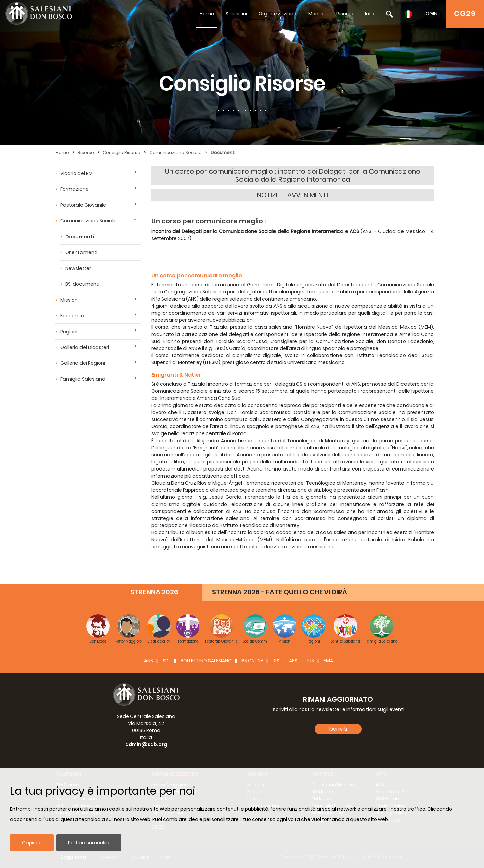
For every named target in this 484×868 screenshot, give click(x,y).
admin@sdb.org (146, 744)
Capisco (32, 843)
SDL (167, 661)
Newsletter (78, 268)
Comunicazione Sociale (175, 153)
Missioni (70, 300)
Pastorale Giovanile (83, 205)
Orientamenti (81, 252)
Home (207, 14)
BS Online (252, 661)
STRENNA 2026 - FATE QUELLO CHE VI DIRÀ (279, 592)
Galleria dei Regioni (83, 363)
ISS (276, 661)
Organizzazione (278, 14)
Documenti (223, 153)
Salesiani (236, 14)
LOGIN (430, 14)
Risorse (345, 14)
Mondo (316, 14)
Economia (72, 316)
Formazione (74, 189)
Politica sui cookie (89, 843)
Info (370, 14)
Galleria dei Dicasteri (85, 347)
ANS (149, 661)
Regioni (69, 332)
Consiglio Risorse (122, 153)
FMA (328, 661)
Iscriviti (338, 729)
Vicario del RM (76, 173)
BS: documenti (82, 284)
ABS (293, 661)
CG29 (465, 14)
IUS (311, 661)
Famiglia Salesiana (83, 379)
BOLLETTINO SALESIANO (206, 661)
